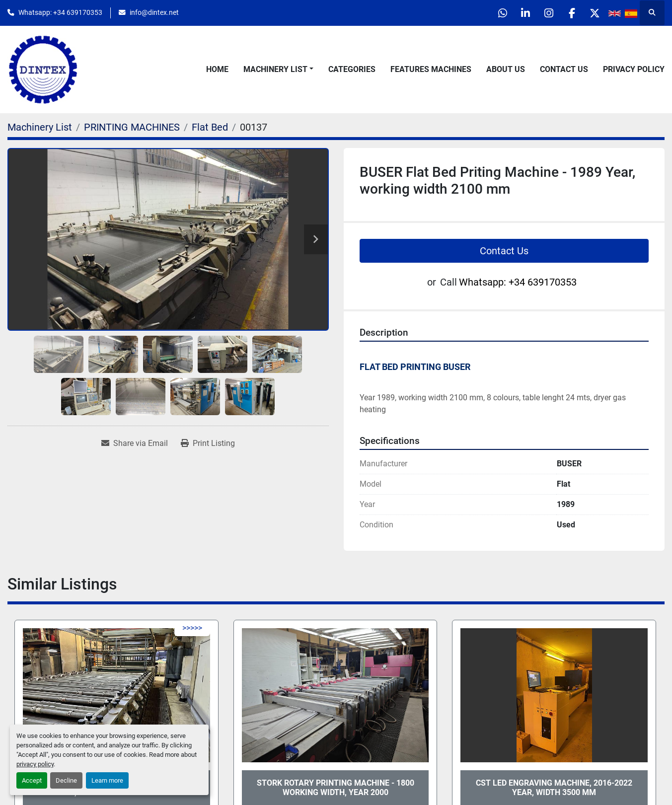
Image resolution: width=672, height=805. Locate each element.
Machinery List (275, 69)
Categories (352, 69)
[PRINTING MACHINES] (132, 127)
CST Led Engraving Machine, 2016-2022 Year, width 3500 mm (554, 788)
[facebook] (568, 13)
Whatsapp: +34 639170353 (60, 12)
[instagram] (543, 13)
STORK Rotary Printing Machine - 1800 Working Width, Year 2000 (336, 788)
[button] (278, 70)
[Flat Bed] (210, 127)
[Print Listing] (208, 443)
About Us (506, 69)
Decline (66, 780)
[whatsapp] (492, 13)
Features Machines (431, 69)
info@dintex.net (154, 12)
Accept (32, 780)
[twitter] (594, 13)
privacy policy (35, 764)
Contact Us (564, 69)
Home (217, 69)
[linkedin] (518, 13)
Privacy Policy (634, 69)
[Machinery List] (40, 127)
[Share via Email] (135, 443)
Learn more (107, 780)
